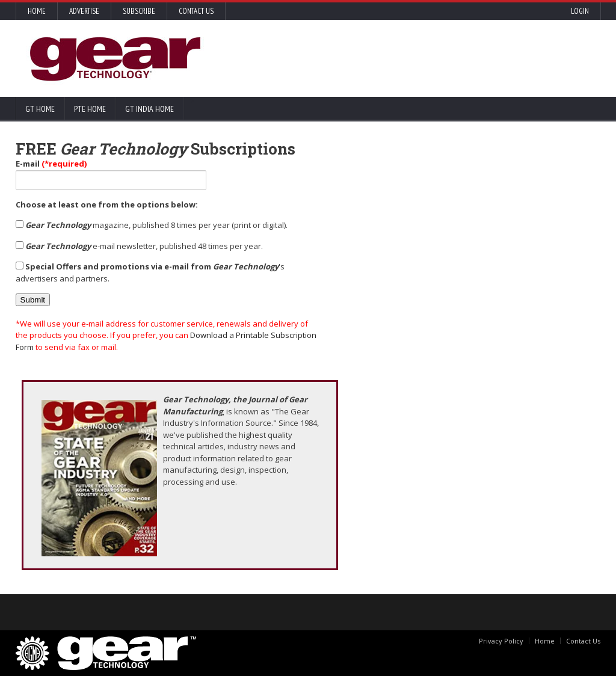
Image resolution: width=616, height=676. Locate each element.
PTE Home (90, 109)
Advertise (84, 11)
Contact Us (196, 11)
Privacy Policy (501, 641)
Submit (33, 300)
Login (580, 11)
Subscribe (139, 11)
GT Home (40, 109)
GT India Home (149, 109)
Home (37, 11)
